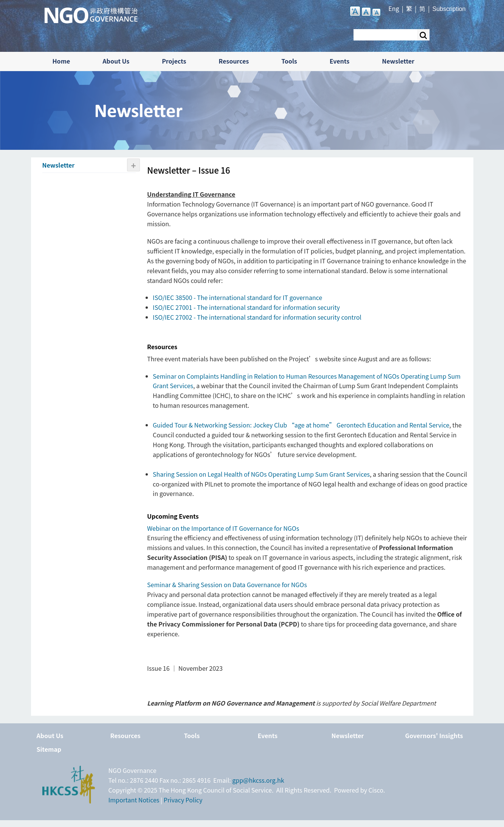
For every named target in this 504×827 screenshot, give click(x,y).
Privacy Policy (183, 800)
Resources (234, 61)
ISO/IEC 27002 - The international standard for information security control (257, 317)
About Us (116, 61)
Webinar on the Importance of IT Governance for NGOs (223, 528)
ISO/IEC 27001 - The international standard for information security (246, 307)
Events (340, 61)
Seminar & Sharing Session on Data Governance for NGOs (227, 584)
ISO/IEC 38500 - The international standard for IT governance (237, 297)
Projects (174, 61)
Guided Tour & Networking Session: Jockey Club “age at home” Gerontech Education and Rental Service (301, 425)
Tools (289, 61)
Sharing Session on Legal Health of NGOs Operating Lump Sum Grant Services (261, 474)
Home (61, 61)
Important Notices (134, 800)
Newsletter (398, 61)
